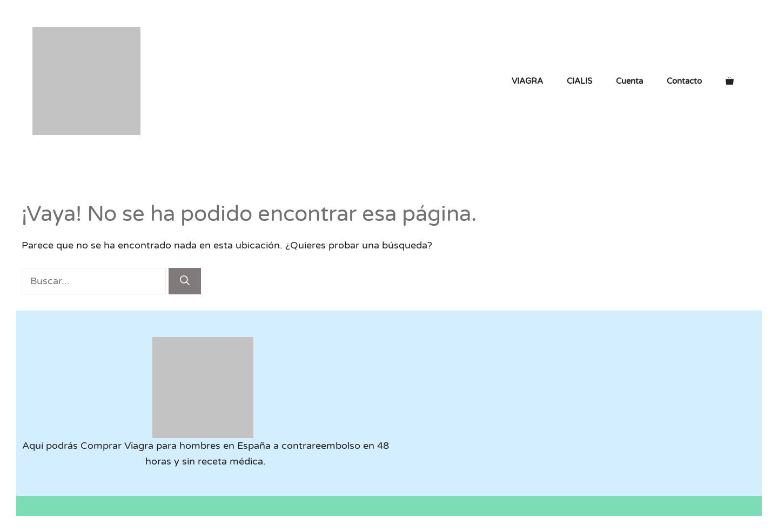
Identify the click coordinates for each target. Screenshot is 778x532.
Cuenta (629, 81)
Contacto (684, 81)
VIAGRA (527, 81)
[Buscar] (185, 281)
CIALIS (579, 81)
